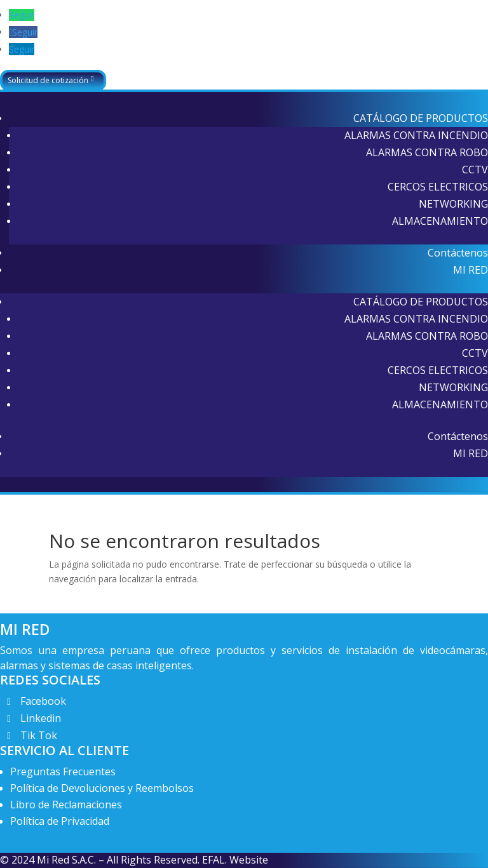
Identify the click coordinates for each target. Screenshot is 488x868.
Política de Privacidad (60, 821)
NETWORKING (453, 204)
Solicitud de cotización (48, 80)
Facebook (43, 701)
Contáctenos (458, 253)
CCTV (475, 170)
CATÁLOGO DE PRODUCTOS (421, 118)
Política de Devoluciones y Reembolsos (102, 788)
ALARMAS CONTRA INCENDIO (416, 135)
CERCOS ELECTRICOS (438, 187)
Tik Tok (39, 735)
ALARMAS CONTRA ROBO (427, 152)
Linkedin (41, 718)
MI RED (471, 270)
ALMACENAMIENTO (440, 221)
